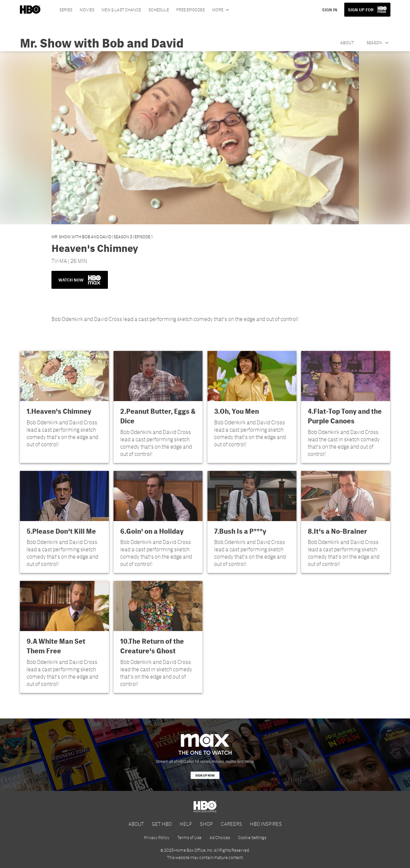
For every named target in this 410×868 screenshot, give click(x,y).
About (347, 43)
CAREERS (231, 824)
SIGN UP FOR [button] (361, 10)
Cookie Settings (252, 837)
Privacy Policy (157, 837)
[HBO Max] (205, 755)
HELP (186, 824)
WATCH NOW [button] (80, 280)
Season (375, 43)
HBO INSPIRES (266, 824)
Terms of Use (189, 837)
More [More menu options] (218, 10)
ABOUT (136, 824)
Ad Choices (220, 837)
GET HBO (162, 824)
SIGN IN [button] (330, 10)
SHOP (206, 824)
